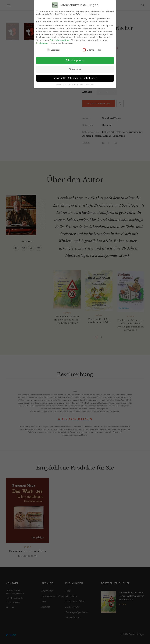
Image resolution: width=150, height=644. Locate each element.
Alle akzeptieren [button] (75, 60)
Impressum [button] (90, 84)
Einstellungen (43, 43)
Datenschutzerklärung (60, 40)
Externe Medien (92, 50)
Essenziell (53, 50)
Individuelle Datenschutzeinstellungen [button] (75, 78)
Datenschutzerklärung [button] (76, 84)
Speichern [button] (75, 69)
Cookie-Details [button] (62, 84)
